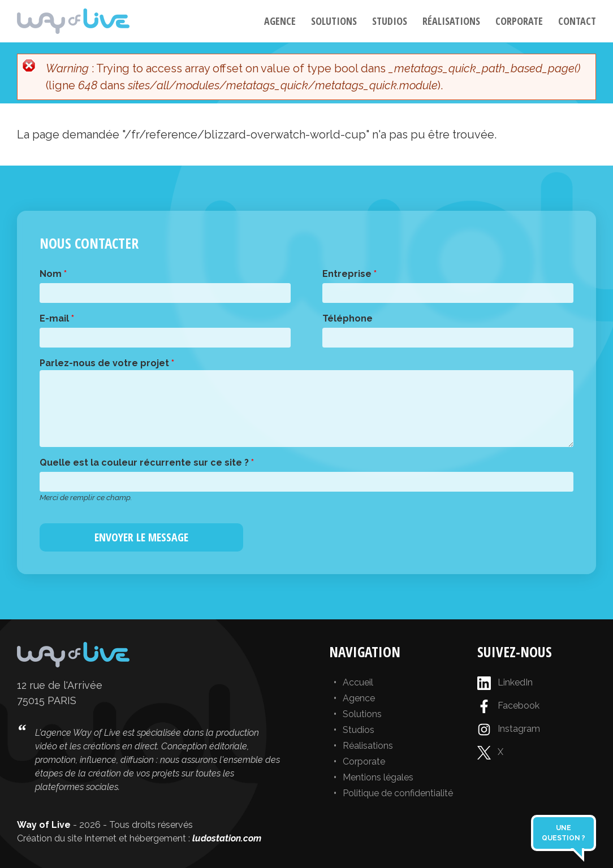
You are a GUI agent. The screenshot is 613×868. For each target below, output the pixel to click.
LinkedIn (505, 683)
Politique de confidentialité (398, 793)
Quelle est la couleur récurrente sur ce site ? (147, 463)
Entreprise (349, 274)
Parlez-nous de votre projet (107, 363)
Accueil (358, 682)
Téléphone (347, 318)
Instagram (509, 730)
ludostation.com (227, 838)
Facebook (508, 706)
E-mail (57, 318)
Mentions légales (378, 777)
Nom (53, 274)
